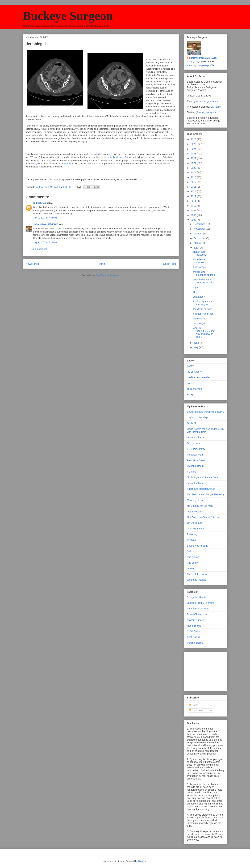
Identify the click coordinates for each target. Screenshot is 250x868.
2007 (194, 220)
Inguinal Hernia (195, 643)
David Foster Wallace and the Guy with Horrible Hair (205, 430)
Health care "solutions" (200, 253)
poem (190, 383)
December (199, 224)
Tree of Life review (197, 574)
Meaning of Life (195, 500)
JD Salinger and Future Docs (203, 477)
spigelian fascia (116, 157)
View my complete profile (200, 65)
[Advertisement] (204, 671)
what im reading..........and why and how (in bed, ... (204, 332)
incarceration (67, 164)
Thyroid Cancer (195, 620)
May (196, 347)
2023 (194, 154)
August (198, 243)
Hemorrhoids (194, 626)
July (196, 248)
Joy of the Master (196, 483)
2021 (194, 163)
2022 (194, 158)
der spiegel (199, 323)
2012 (194, 196)
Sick (189, 551)
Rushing (191, 540)
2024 (194, 149)
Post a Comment (38, 249)
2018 (194, 177)
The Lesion (193, 563)
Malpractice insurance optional (204, 273)
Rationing (192, 534)
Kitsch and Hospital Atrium (201, 489)
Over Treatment (195, 529)
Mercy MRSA (200, 319)
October (198, 234)
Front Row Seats (196, 460)
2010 (194, 206)
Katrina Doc (199, 267)
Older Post (169, 264)
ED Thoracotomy (196, 449)
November (199, 229)
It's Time (191, 472)
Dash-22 (192, 423)
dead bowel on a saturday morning (204, 281)
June (197, 343)
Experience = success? (200, 261)
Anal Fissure (194, 637)
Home (101, 264)
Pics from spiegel (202, 309)
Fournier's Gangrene (198, 609)
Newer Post (33, 264)
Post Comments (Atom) (108, 275)
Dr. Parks (216, 107)
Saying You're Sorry (198, 546)
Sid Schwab (40, 203)
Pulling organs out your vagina (203, 303)
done (34, 164)
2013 (194, 191)
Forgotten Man (195, 455)
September (200, 238)
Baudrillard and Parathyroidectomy (206, 412)
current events (195, 389)
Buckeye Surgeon (68, 16)
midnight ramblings (203, 314)
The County (193, 557)
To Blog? (192, 568)
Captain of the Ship (197, 418)
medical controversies (199, 377)
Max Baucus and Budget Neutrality (206, 494)
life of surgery (194, 372)
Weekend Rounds (197, 580)
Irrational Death (195, 466)
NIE (195, 292)
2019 (194, 172)
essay (190, 394)
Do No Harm (194, 443)
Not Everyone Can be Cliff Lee (203, 517)
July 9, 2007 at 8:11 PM (45, 242)
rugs (195, 287)
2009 (194, 210)
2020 (194, 168)
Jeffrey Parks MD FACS (46, 224)
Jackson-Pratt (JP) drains (201, 603)
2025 (194, 144)
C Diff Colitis (194, 631)
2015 (194, 187)
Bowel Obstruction (197, 614)
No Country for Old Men (200, 506)
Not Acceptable (195, 512)
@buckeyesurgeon (205, 112)
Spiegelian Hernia (197, 597)
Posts (193, 705)
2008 (194, 215)
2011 (194, 201)
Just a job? (199, 297)
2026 (194, 139)
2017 (194, 182)
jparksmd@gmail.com (206, 101)
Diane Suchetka (196, 437)
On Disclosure (195, 523)
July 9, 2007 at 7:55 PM (45, 218)
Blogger (142, 861)
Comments (196, 710)
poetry (190, 366)
